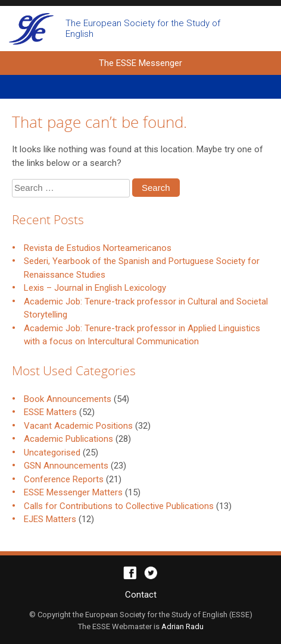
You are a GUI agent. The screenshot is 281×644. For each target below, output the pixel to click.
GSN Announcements (66, 466)
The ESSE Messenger (31, 29)
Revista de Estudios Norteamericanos (98, 248)
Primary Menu (140, 87)
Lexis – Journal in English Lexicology (95, 288)
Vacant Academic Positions (78, 426)
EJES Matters (50, 519)
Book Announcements (68, 399)
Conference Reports (64, 479)
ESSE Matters (50, 412)
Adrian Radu (182, 626)
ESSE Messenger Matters (73, 492)
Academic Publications (68, 439)
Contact (141, 595)
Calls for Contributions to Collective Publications (119, 506)
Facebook (130, 573)
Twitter (151, 573)
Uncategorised (52, 453)
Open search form (261, 29)
